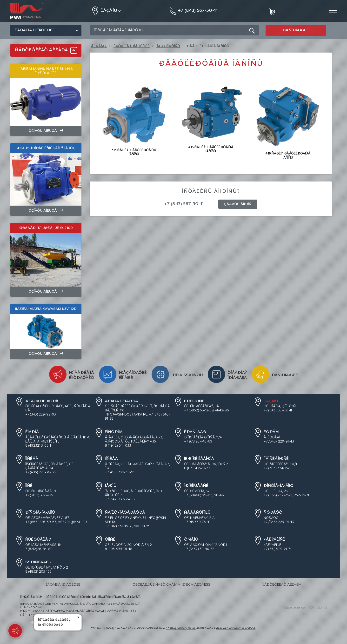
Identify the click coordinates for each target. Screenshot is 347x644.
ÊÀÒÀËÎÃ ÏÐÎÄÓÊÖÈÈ (132, 46)
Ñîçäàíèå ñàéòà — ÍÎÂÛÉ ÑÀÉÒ (306, 608)
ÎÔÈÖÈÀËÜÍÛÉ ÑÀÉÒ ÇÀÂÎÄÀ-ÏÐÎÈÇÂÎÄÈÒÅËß (171, 585)
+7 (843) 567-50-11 (184, 204)
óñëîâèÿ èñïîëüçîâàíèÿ (181, 629)
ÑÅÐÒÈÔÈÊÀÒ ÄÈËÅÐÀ (282, 585)
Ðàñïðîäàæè (296, 30)
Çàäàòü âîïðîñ (238, 204)
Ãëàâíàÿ (99, 46)
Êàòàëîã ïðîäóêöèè (35, 30)
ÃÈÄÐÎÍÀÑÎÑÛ (168, 46)
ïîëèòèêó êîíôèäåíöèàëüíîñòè (236, 629)
